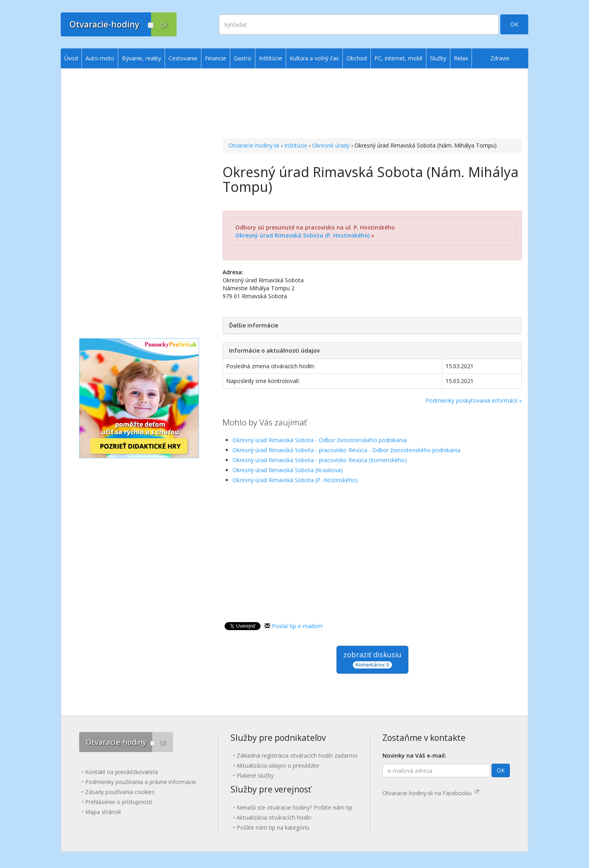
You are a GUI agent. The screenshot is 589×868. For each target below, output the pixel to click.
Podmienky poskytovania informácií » (474, 400)
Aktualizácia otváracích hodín (274, 817)
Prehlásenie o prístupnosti (119, 802)
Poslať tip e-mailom (297, 626)
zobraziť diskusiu (372, 659)
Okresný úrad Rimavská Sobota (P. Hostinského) (302, 235)
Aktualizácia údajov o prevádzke (278, 765)
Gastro (243, 58)
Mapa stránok (103, 812)
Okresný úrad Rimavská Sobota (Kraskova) (288, 470)
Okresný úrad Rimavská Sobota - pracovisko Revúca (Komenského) (320, 460)
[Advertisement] (372, 104)
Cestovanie (183, 58)
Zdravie (500, 58)
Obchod (357, 58)
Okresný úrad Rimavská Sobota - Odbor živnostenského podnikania (320, 440)
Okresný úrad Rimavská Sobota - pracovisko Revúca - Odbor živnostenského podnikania (346, 450)
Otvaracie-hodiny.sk (254, 145)
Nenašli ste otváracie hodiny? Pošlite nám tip (294, 807)
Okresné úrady (331, 145)
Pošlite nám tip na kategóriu (273, 827)
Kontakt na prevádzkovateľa (121, 772)
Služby (438, 58)
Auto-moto (100, 58)
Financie (216, 58)
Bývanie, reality (141, 58)
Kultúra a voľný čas (314, 58)
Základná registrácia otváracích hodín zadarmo (297, 755)
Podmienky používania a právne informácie (141, 782)
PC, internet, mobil (398, 58)
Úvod (71, 58)
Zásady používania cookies (120, 792)
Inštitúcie (296, 145)
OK (514, 24)
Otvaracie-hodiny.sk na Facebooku (431, 793)
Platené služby (255, 775)
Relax (461, 58)
